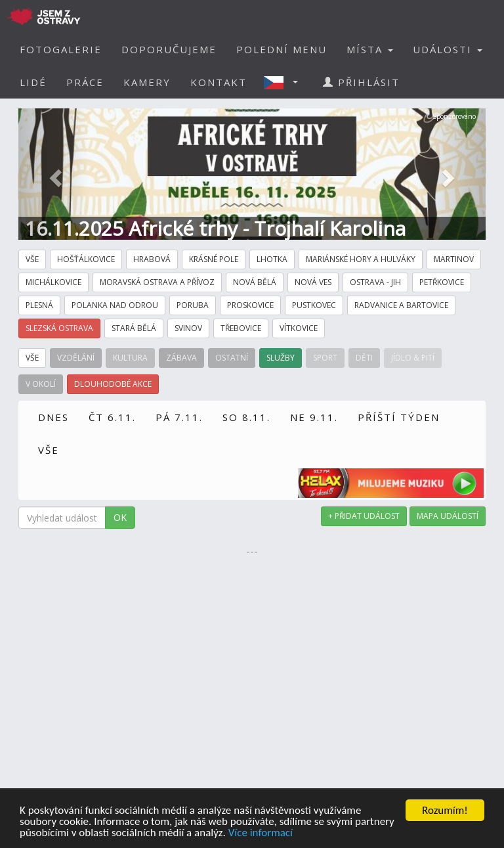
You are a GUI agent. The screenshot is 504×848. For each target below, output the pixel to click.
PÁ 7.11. (179, 417)
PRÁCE (85, 82)
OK (120, 517)
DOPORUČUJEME (169, 49)
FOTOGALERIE (61, 49)
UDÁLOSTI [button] (448, 49)
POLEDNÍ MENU (282, 49)
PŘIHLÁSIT (361, 82)
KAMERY (147, 82)
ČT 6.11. (112, 417)
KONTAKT (219, 82)
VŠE (49, 450)
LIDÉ (33, 82)
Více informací (261, 833)
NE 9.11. (314, 417)
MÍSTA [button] (370, 49)
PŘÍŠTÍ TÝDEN (399, 417)
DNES (53, 417)
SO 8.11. (246, 417)
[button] (285, 82)
